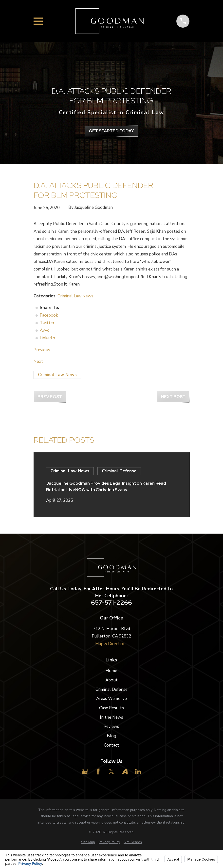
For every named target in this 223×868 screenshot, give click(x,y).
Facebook (49, 315)
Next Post (173, 397)
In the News (111, 717)
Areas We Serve (111, 699)
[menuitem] (88, 842)
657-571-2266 (111, 603)
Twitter (47, 323)
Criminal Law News (75, 296)
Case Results (111, 708)
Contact (111, 745)
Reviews (111, 726)
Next (38, 361)
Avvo (45, 330)
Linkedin (47, 338)
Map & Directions (111, 644)
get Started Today (111, 131)
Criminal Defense (111, 689)
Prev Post (50, 397)
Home (111, 671)
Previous (42, 350)
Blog (111, 736)
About (111, 680)
